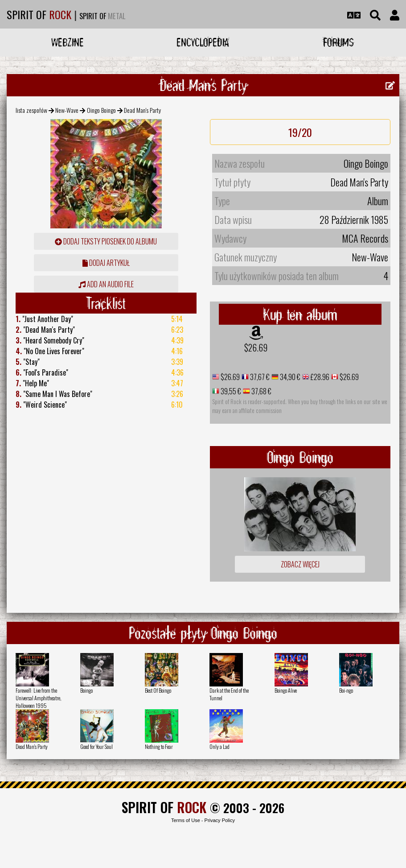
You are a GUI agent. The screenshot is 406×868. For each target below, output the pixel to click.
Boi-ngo (346, 690)
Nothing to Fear (159, 746)
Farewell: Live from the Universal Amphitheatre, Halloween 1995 (39, 698)
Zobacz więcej (300, 564)
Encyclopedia (203, 42)
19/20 (300, 132)
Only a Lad (219, 746)
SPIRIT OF (39, 14)
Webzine (68, 42)
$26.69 (256, 347)
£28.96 (319, 377)
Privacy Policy (220, 820)
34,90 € (289, 377)
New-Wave (67, 110)
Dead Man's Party (32, 746)
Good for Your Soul (96, 746)
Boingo (86, 690)
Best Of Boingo (158, 690)
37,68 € (261, 391)
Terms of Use (186, 820)
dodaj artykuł (106, 263)
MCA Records (365, 238)
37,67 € (259, 377)
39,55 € (230, 391)
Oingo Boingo (101, 110)
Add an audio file (106, 284)
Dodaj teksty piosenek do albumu (106, 241)
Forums (338, 42)
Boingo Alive (286, 690)
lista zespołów (31, 110)
